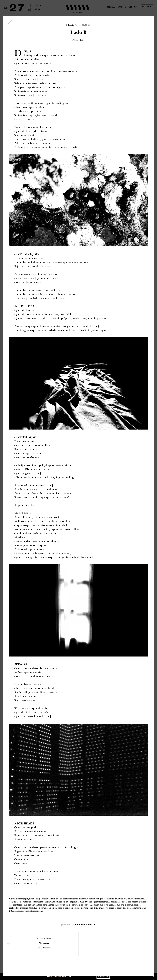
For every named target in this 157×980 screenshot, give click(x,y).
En (130, 7)
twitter (92, 925)
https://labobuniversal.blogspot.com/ (26, 911)
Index (111, 7)
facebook (80, 925)
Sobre (122, 7)
